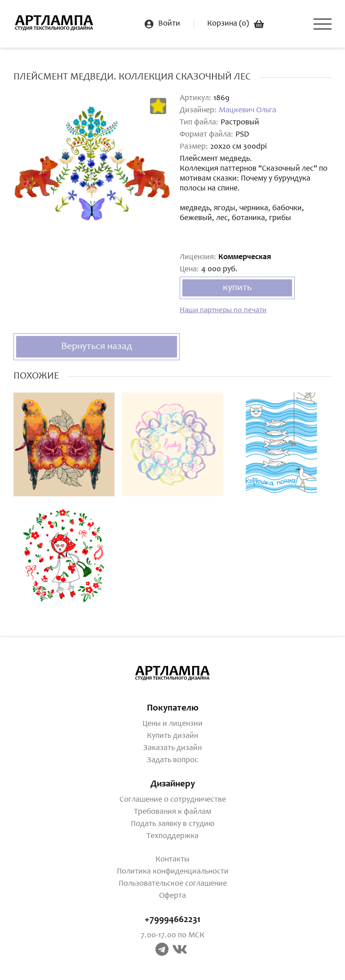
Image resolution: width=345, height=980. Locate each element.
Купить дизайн (172, 736)
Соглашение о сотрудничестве (173, 800)
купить (237, 288)
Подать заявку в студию (172, 824)
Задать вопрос (172, 760)
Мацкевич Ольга (248, 110)
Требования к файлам (172, 812)
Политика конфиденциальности (173, 872)
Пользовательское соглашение (173, 884)
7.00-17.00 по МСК (172, 936)
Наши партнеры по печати (223, 311)
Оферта (172, 896)
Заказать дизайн (172, 748)
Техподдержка (172, 836)
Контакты (172, 860)
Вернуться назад (97, 347)
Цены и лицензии (172, 724)
